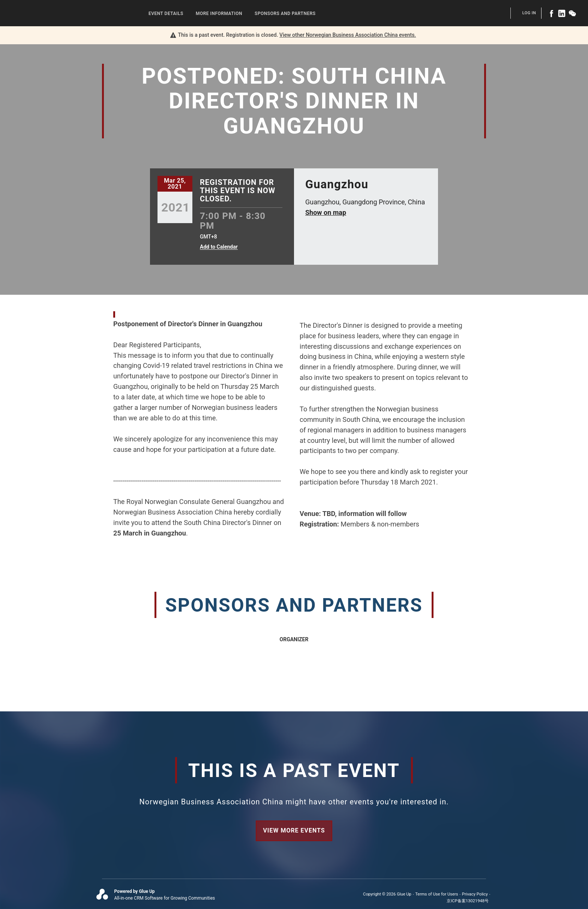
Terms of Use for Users (436, 894)
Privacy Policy (475, 894)
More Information (219, 13)
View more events (294, 830)
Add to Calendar (219, 247)
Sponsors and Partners (285, 13)
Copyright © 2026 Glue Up (387, 894)
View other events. (348, 35)
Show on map (326, 212)
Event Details (166, 13)
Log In (529, 13)
